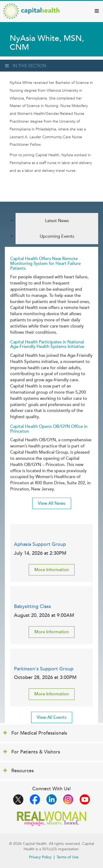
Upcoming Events (57, 236)
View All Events (52, 717)
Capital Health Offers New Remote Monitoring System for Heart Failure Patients (45, 263)
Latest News (57, 221)
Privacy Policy (40, 857)
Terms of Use (68, 857)
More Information (52, 570)
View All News (52, 503)
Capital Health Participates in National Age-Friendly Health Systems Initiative (47, 344)
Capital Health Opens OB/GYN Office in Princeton (49, 429)
